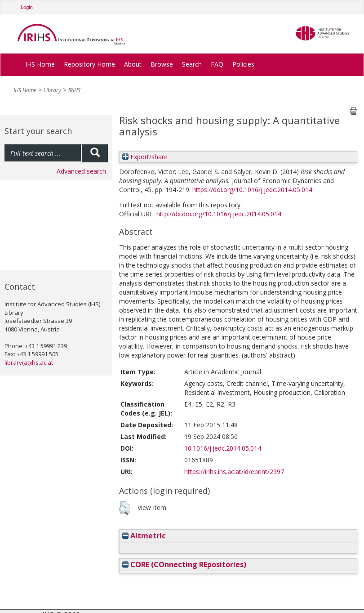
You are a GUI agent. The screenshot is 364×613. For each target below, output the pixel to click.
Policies (243, 64)
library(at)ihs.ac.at (29, 362)
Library (52, 90)
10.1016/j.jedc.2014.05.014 (223, 448)
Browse (162, 64)
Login (27, 7)
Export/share (145, 157)
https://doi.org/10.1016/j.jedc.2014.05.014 (252, 190)
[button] (124, 508)
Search (192, 64)
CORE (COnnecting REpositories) (184, 564)
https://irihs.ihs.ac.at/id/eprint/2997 (234, 472)
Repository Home (89, 64)
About (133, 64)
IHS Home (40, 64)
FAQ (217, 64)
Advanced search (81, 171)
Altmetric (144, 536)
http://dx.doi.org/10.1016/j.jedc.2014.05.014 (219, 214)
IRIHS (74, 90)
